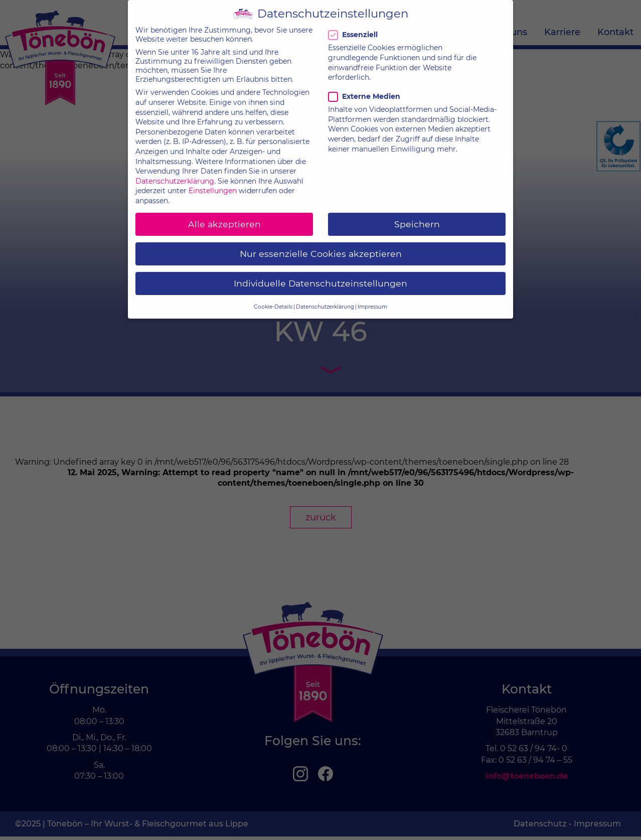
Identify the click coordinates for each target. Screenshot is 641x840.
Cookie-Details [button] (273, 297)
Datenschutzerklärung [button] (325, 297)
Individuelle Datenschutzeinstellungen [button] (320, 274)
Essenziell (355, 26)
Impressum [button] (372, 297)
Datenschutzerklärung (175, 172)
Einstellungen (213, 182)
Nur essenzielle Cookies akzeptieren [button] (321, 245)
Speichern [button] (417, 215)
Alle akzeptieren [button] (224, 215)
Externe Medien (364, 87)
